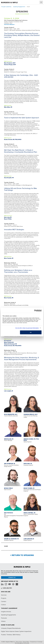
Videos (3, 621)
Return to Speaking (23, 555)
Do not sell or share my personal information (27, 328)
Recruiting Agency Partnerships (22, 643)
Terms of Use (19, 642)
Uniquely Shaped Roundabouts (11, 628)
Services (4, 595)
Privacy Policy (26, 642)
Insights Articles (6, 612)
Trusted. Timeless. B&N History (11, 635)
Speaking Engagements (19, 7)
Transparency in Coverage (36, 642)
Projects (4, 598)
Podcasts (4, 618)
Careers (4, 601)
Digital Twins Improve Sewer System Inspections (16, 631)
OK (31, 332)
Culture (3, 605)
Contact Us (12, 577)
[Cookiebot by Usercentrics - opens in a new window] (35, 311)
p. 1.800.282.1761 (6, 588)
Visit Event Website (9, 24)
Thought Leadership (6, 7)
